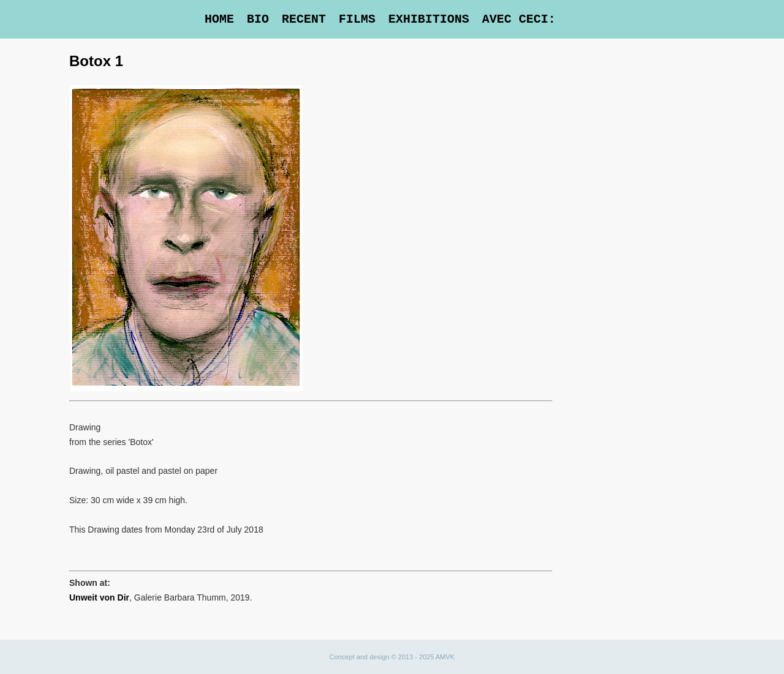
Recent (304, 19)
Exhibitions (429, 19)
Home (219, 19)
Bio (258, 19)
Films (357, 19)
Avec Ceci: (519, 19)
